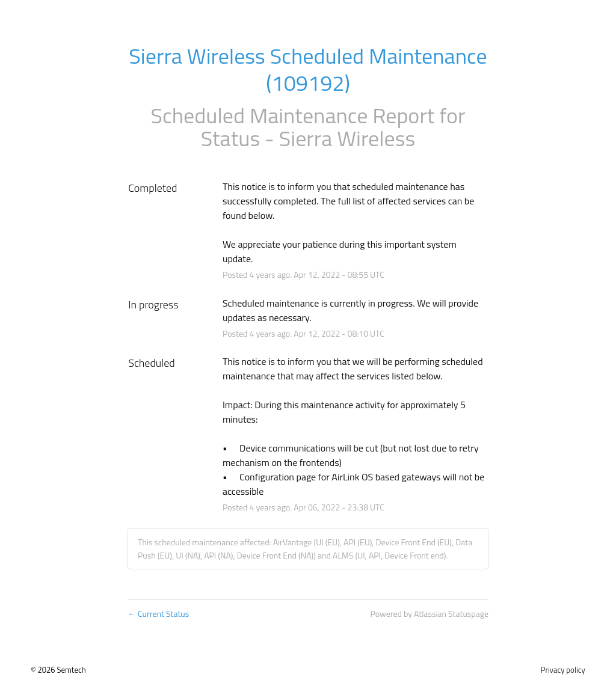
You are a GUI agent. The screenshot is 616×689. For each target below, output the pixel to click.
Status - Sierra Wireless (308, 138)
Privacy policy (563, 670)
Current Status (158, 614)
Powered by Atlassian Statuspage (430, 614)
